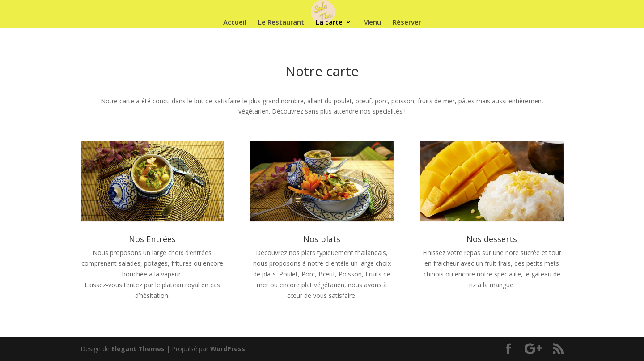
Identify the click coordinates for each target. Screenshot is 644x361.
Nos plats (322, 239)
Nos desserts (492, 239)
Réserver (407, 23)
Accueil (235, 23)
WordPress (228, 349)
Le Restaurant (281, 23)
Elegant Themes (138, 349)
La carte (329, 23)
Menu (372, 23)
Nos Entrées (152, 239)
